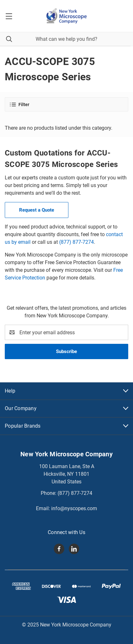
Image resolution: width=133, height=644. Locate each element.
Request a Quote (37, 210)
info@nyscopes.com (74, 508)
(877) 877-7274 (77, 242)
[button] (66, 104)
